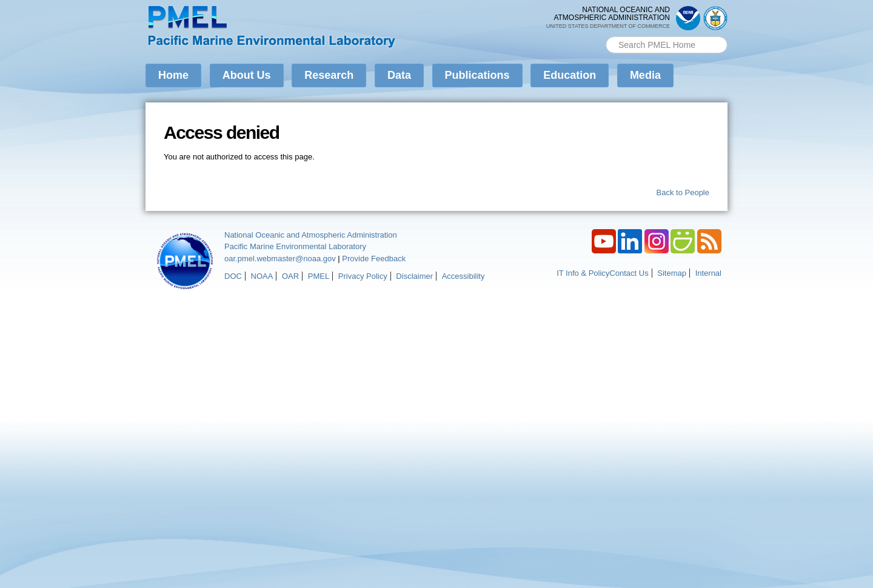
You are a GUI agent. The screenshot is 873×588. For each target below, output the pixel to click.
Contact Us (629, 273)
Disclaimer (414, 276)
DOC (233, 276)
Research (329, 75)
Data (399, 75)
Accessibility (463, 276)
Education (570, 75)
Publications (477, 75)
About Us (247, 75)
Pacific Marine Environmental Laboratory (295, 246)
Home (173, 75)
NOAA (262, 276)
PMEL (319, 276)
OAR (290, 276)
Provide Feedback (374, 259)
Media (645, 75)
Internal (708, 273)
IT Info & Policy (583, 273)
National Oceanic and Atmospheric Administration (311, 235)
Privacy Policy (363, 276)
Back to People (683, 192)
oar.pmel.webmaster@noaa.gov (280, 259)
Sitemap (672, 273)
